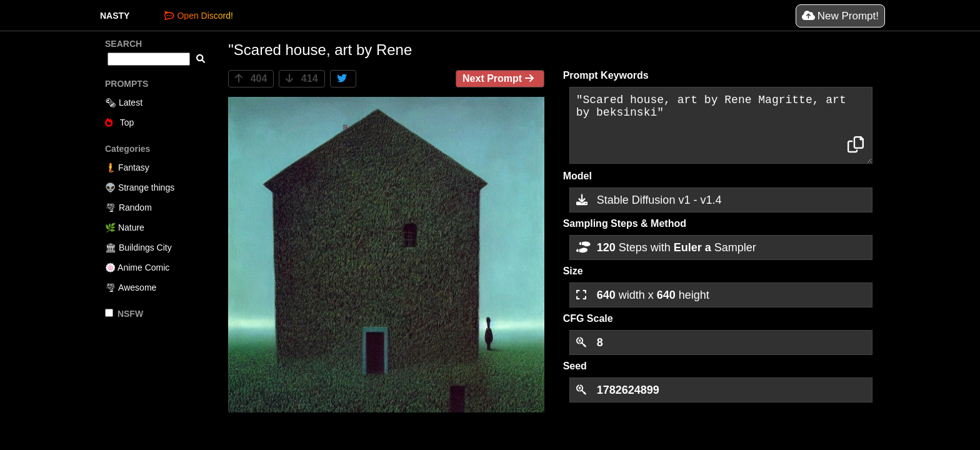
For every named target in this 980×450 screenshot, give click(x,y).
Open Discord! (198, 16)
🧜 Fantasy (127, 167)
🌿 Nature (125, 227)
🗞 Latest (124, 102)
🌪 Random (128, 207)
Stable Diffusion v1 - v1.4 (649, 200)
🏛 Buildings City (138, 247)
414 (302, 78)
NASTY (115, 16)
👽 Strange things (140, 187)
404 (251, 78)
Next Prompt (500, 78)
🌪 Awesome (131, 287)
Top (119, 122)
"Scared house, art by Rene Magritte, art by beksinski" (721, 125)
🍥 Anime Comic (137, 267)
